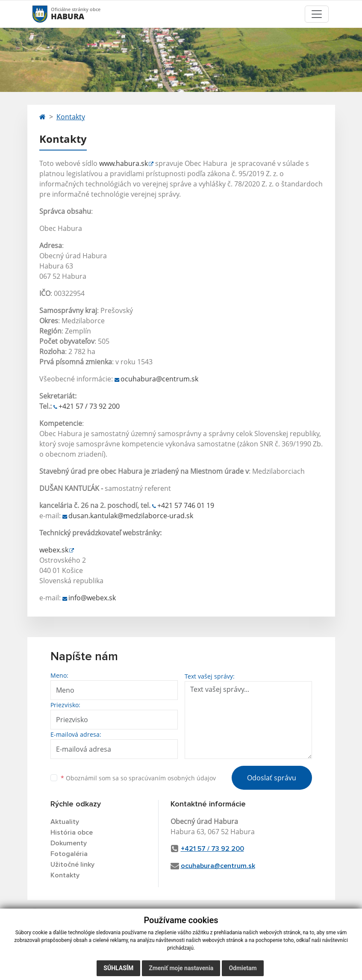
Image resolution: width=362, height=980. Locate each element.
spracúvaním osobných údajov (172, 778)
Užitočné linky (72, 865)
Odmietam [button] (243, 968)
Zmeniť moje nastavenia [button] (181, 968)
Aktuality (65, 822)
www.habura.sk (124, 163)
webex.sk (54, 550)
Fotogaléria (69, 854)
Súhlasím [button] (118, 968)
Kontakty (71, 117)
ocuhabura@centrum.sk (159, 379)
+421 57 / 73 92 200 (89, 406)
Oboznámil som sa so (138, 778)
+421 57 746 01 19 (186, 505)
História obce (72, 832)
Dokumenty (69, 843)
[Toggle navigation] (317, 14)
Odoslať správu (272, 778)
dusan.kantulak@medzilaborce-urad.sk (131, 516)
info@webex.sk (92, 598)
